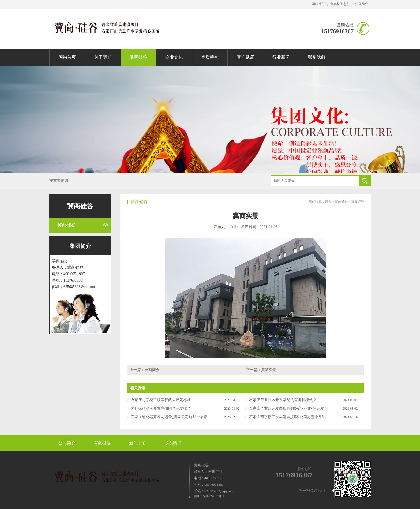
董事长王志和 (340, 4)
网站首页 (318, 4)
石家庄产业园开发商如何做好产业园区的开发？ (288, 408)
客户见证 (245, 57)
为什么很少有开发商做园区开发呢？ (161, 408)
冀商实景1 (270, 370)
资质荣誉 (210, 57)
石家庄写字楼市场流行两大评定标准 (161, 400)
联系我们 (317, 57)
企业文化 (174, 57)
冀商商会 (152, 370)
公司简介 (67, 443)
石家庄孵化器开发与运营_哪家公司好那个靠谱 (169, 417)
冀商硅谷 (138, 57)
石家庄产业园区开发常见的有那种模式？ (283, 400)
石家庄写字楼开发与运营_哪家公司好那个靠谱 (288, 417)
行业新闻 (281, 57)
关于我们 (103, 57)
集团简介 (362, 4)
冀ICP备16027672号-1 (209, 496)
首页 (328, 201)
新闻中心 (138, 443)
